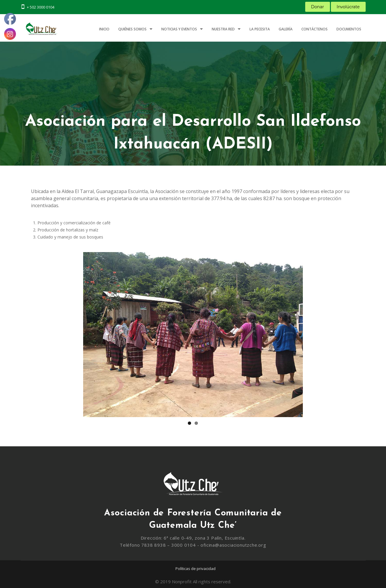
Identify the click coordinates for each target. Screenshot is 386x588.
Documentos (349, 29)
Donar (318, 7)
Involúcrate (348, 7)
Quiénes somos (132, 29)
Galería (286, 29)
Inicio (104, 29)
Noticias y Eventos (179, 29)
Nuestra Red (223, 29)
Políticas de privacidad (196, 569)
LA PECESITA (260, 29)
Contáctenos (314, 29)
